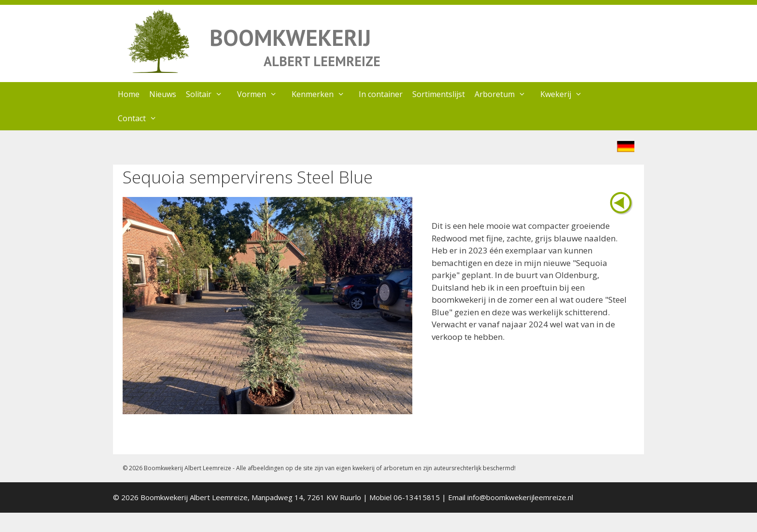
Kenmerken (323, 94)
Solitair (209, 94)
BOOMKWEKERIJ (290, 37)
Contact (142, 118)
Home (129, 94)
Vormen (262, 94)
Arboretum (505, 94)
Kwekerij (566, 94)
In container (381, 94)
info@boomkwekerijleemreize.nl (520, 497)
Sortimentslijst (439, 94)
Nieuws (163, 94)
